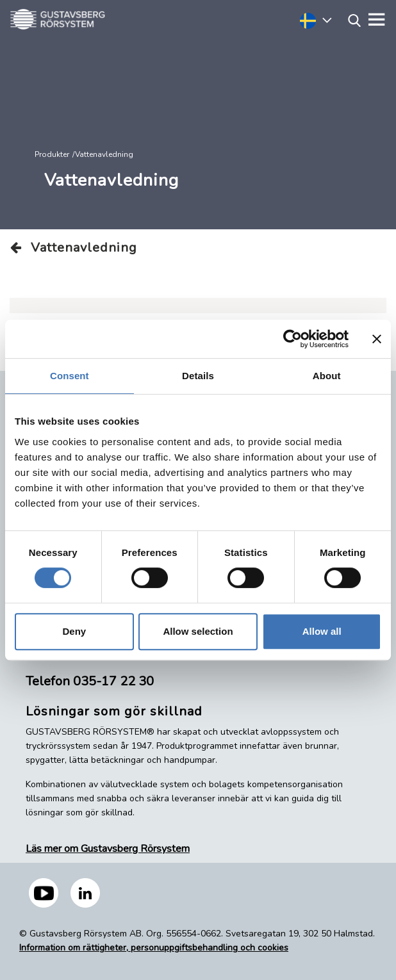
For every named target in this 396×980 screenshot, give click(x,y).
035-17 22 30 (113, 681)
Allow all (322, 631)
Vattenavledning (74, 248)
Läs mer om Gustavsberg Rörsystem (108, 849)
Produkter (52, 154)
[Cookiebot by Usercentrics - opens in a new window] (293, 339)
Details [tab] (198, 376)
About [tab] (327, 376)
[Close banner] (377, 339)
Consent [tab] (70, 376)
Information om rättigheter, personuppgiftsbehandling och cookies (154, 948)
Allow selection (198, 631)
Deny (74, 631)
